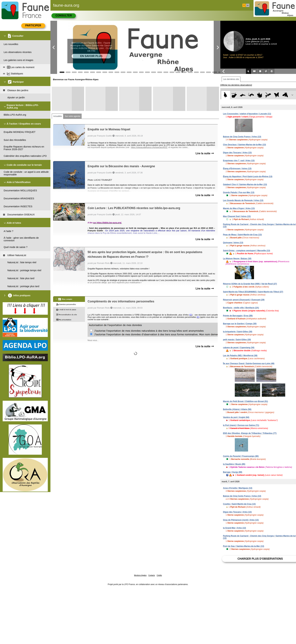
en (248, 5)
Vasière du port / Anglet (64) (236, 417)
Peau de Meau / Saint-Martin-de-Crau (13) (242, 235)
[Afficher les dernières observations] (236, 85)
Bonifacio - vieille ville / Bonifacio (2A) (241, 308)
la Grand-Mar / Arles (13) (234, 528)
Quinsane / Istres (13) (233, 243)
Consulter (64, 16)
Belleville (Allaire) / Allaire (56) (237, 409)
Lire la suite (205, 153)
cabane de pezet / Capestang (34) (239, 348)
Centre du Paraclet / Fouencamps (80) (241, 456)
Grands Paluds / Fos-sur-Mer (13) (239, 192)
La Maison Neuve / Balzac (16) (237, 259)
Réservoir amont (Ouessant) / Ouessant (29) (244, 300)
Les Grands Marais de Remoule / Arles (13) (243, 200)
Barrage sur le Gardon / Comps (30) (240, 324)
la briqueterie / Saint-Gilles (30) (238, 332)
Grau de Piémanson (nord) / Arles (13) (241, 520)
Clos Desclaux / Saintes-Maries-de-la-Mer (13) (244, 145)
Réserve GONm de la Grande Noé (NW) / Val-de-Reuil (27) (250, 284)
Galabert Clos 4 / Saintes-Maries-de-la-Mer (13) (245, 184)
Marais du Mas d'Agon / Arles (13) (239, 208)
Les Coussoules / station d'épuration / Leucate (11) (247, 114)
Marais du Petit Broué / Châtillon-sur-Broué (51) (245, 401)
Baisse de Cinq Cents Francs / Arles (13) (242, 137)
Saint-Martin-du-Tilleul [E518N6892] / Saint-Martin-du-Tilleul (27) (253, 292)
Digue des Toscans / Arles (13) (237, 153)
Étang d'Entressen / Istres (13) (237, 169)
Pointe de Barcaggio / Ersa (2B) (238, 316)
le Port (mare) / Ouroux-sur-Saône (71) (241, 425)
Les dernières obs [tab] (231, 79)
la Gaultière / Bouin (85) (234, 464)
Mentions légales (140, 575)
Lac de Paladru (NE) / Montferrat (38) (240, 356)
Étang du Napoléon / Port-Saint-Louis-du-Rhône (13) (248, 177)
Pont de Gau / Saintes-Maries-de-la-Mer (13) (243, 546)
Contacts (152, 575)
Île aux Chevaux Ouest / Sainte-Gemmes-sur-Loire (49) (249, 364)
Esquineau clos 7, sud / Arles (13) (239, 161)
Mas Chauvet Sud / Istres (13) (237, 216)
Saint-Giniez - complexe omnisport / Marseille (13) (246, 251)
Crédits (159, 575)
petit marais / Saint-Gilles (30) (237, 340)
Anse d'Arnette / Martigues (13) (238, 488)
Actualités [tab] (58, 116)
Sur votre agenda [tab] (73, 116)
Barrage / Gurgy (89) (233, 472)
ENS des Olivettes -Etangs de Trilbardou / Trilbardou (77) (250, 433)
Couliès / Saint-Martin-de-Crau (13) (239, 504)
